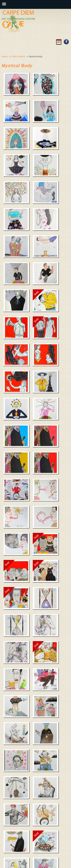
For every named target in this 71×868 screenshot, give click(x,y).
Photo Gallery (18, 56)
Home (5, 56)
